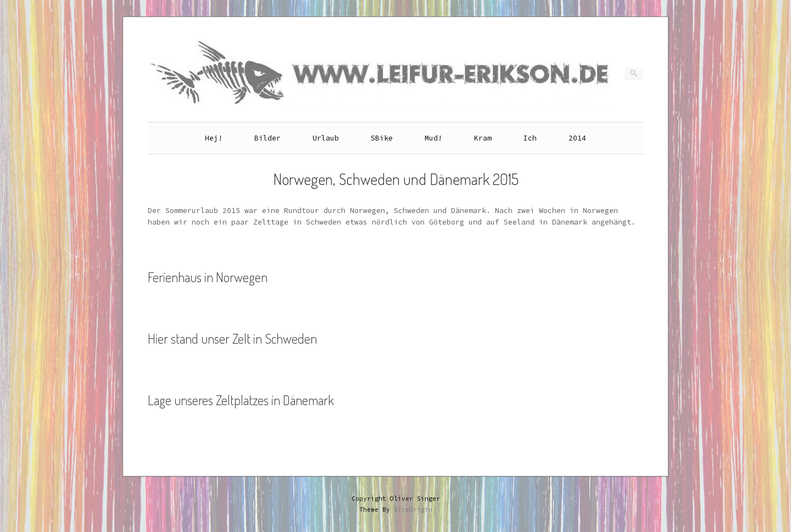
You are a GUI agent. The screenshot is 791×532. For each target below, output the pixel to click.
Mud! (433, 138)
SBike (382, 138)
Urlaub (326, 138)
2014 (577, 138)
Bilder (268, 138)
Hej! (214, 138)
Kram (483, 138)
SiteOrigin (413, 509)
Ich (530, 138)
